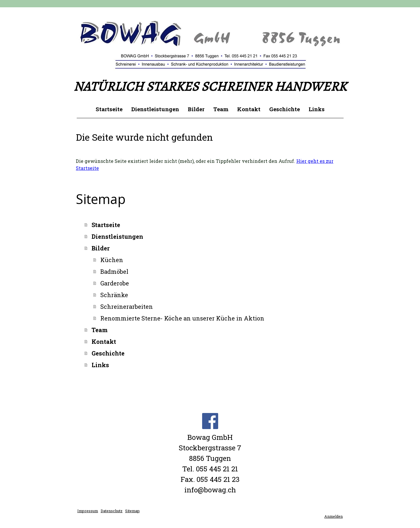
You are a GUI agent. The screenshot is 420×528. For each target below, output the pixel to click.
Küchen (112, 260)
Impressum (88, 511)
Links (317, 109)
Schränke (114, 295)
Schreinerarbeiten (127, 306)
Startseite (109, 109)
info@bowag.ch (210, 490)
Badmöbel (114, 271)
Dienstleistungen (155, 109)
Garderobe (115, 283)
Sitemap (132, 511)
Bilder (196, 109)
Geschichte (285, 109)
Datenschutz (112, 511)
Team (221, 109)
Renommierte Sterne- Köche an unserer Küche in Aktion (182, 318)
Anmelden (334, 516)
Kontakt (249, 109)
